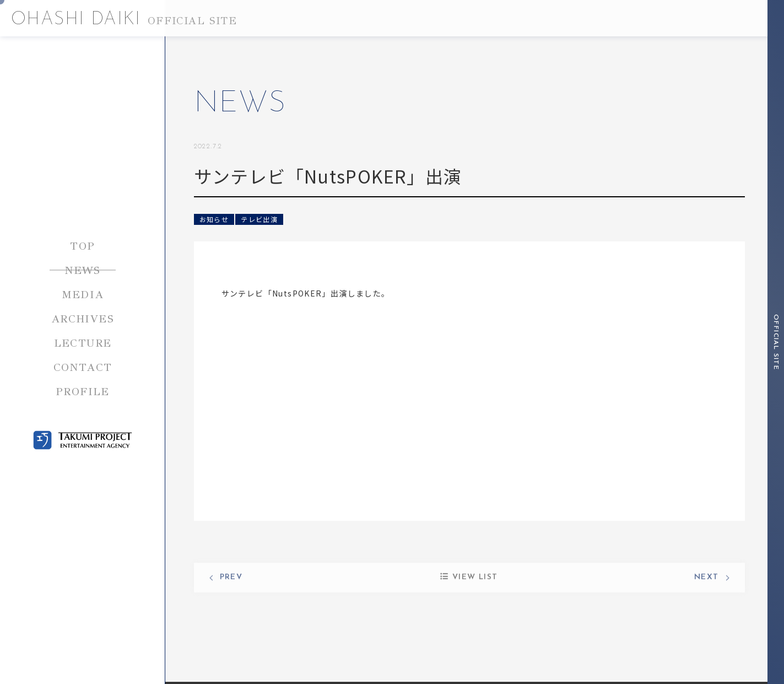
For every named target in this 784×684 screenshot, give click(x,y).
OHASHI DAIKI (124, 20)
